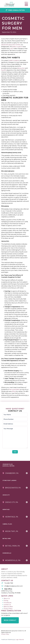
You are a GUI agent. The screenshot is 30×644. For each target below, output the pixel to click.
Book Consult (10, 620)
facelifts (4, 70)
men (12, 49)
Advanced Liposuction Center (11, 45)
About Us (7, 599)
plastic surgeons (17, 47)
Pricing (6, 601)
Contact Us (7, 605)
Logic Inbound (20, 640)
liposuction (21, 68)
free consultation (14, 389)
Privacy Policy (8, 609)
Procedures (7, 603)
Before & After (8, 607)
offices (14, 391)
